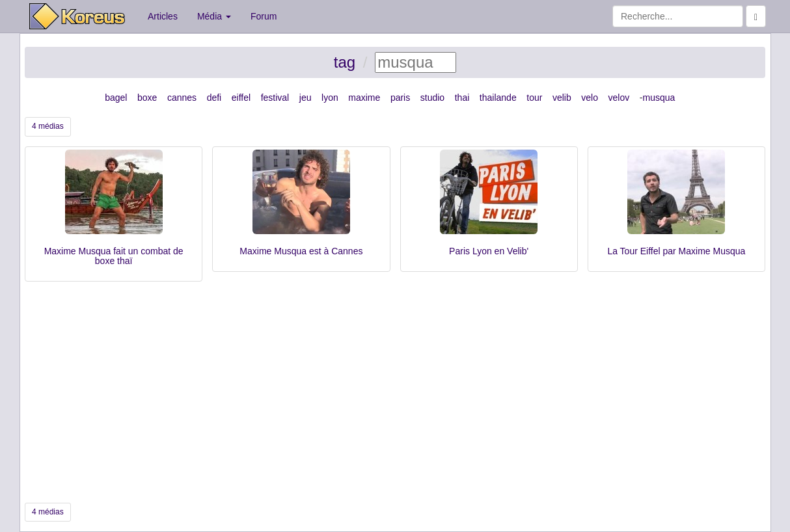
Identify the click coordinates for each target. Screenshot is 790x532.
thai (462, 98)
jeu (306, 98)
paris (400, 98)
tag (345, 62)
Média (214, 16)
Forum (264, 16)
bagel (116, 98)
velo (590, 98)
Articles (163, 16)
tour (534, 98)
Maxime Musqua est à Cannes (301, 251)
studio (432, 98)
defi (214, 98)
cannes (182, 98)
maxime (364, 98)
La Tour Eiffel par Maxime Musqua (676, 251)
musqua (659, 98)
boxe (147, 98)
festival (275, 98)
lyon (330, 98)
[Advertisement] (395, 392)
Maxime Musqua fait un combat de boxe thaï (114, 256)
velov (619, 98)
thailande (498, 98)
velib (562, 98)
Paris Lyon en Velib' (489, 251)
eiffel (241, 98)
